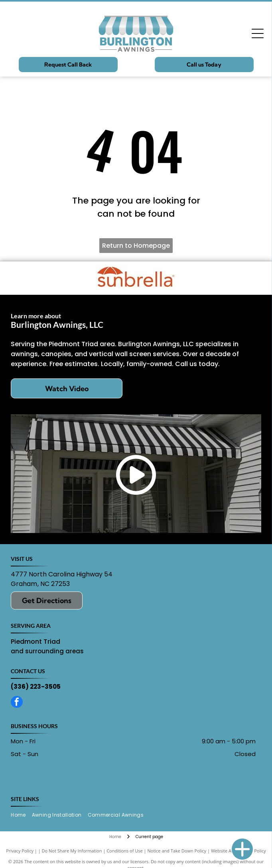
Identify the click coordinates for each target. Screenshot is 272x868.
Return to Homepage (136, 246)
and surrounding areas (47, 651)
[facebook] (17, 703)
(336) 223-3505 (36, 687)
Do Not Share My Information (72, 851)
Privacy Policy (20, 851)
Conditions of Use (125, 851)
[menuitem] (21, 815)
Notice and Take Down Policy (177, 851)
